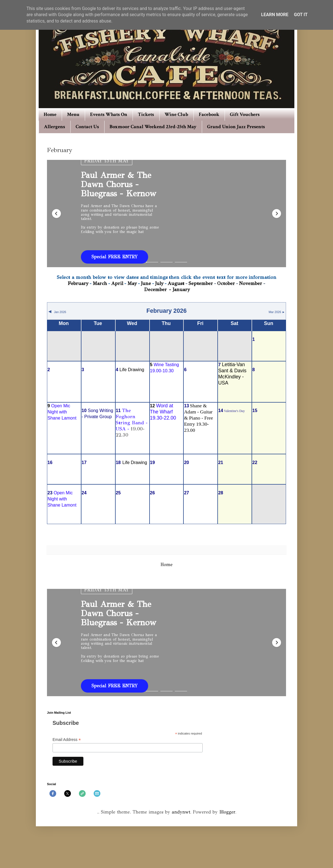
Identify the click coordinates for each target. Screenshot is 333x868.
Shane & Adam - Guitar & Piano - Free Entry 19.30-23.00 (198, 418)
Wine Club (176, 114)
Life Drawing (132, 370)
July (159, 283)
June (146, 283)
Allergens (54, 127)
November (251, 283)
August (176, 283)
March (100, 283)
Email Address (67, 740)
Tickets (146, 114)
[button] (56, 214)
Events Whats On (109, 114)
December (156, 289)
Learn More (275, 15)
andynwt (181, 812)
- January (179, 289)
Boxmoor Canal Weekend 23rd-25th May (153, 127)
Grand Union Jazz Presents (236, 127)
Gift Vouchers (245, 114)
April (117, 283)
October (226, 283)
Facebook (209, 114)
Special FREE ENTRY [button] (115, 257)
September (201, 283)
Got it (301, 15)
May (132, 283)
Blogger (227, 812)
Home (50, 114)
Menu (73, 114)
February (78, 283)
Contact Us (87, 127)
